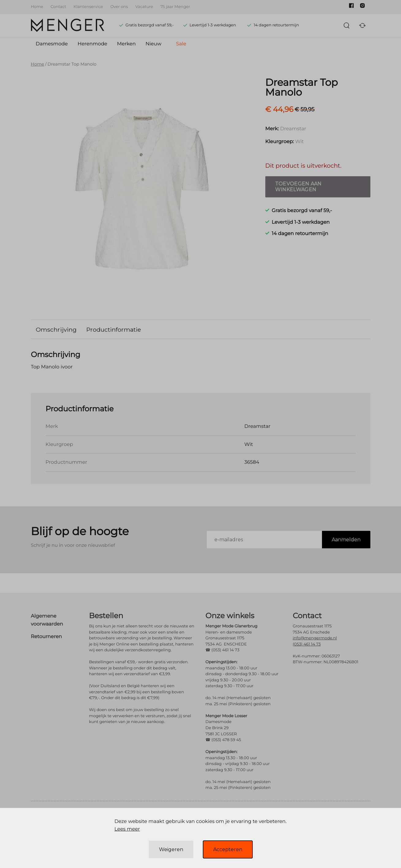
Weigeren (171, 849)
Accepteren (228, 849)
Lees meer (127, 829)
